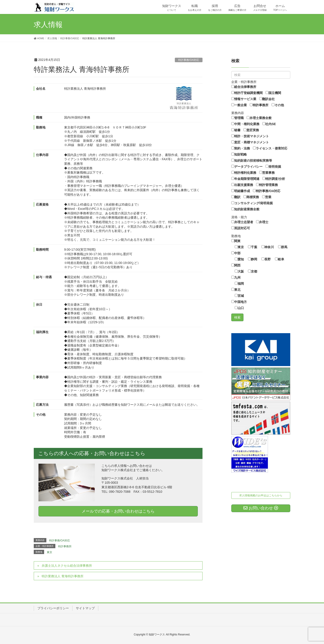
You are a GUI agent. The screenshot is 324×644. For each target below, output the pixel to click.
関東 (236, 241)
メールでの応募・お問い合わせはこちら (118, 511)
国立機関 (273, 93)
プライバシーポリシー (53, 608)
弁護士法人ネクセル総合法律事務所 (67, 566)
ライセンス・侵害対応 (270, 148)
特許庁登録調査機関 (247, 93)
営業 (267, 197)
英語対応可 (241, 228)
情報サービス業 (244, 99)
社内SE (269, 124)
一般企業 (239, 105)
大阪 (239, 271)
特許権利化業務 (244, 173)
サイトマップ (85, 608)
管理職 (237, 118)
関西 (236, 265)
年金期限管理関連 (245, 179)
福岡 (239, 284)
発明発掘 (273, 167)
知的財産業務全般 (245, 209)
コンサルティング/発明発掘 (252, 203)
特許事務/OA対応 (189, 60)
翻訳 (236, 197)
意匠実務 (251, 130)
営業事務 (267, 173)
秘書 (236, 130)
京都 (253, 271)
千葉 (253, 247)
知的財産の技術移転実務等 (252, 160)
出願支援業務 (242, 185)
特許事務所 (65, 546)
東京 (49, 552)
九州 (236, 277)
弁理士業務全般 (259, 118)
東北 (236, 290)
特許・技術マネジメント (250, 136)
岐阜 (280, 259)
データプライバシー (247, 167)
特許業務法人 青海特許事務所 (63, 576)
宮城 (239, 296)
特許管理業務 (267, 185)
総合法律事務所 (244, 87)
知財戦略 (239, 154)
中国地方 (239, 302)
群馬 (283, 247)
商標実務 (251, 197)
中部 (236, 253)
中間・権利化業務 (245, 124)
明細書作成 (241, 191)
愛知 (239, 259)
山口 (239, 308)
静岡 (253, 259)
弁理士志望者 (242, 222)
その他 (278, 105)
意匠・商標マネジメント (250, 142)
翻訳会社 (267, 99)
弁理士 (262, 222)
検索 (235, 61)
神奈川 (268, 247)
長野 (266, 259)
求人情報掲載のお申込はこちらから (261, 495)
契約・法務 (241, 148)
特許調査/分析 (274, 179)
